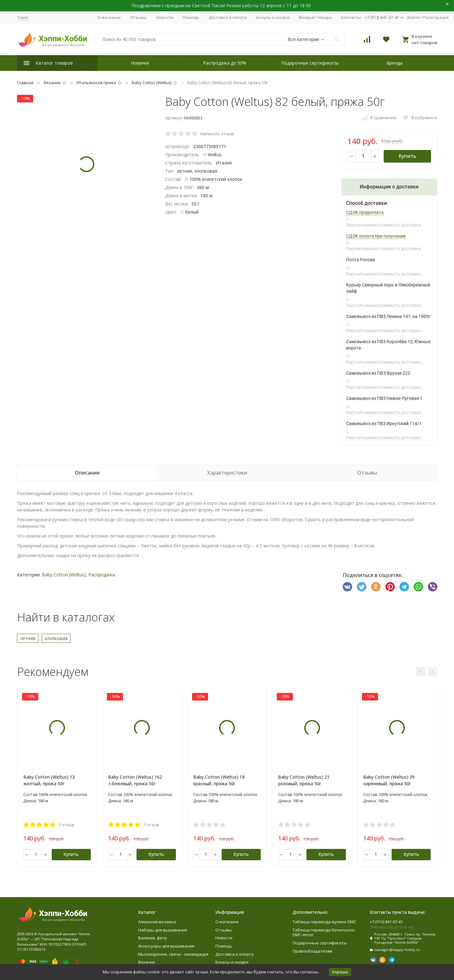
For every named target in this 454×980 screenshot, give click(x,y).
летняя (28, 638)
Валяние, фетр (153, 938)
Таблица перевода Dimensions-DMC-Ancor (324, 932)
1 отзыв (67, 825)
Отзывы (138, 17)
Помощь (191, 17)
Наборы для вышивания (163, 930)
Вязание (52, 83)
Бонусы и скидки (273, 17)
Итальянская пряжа (96, 83)
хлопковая (56, 638)
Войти (413, 17)
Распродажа (102, 575)
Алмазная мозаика (157, 922)
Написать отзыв (217, 134)
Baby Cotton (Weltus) (152, 83)
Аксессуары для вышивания (166, 946)
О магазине (109, 17)
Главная (25, 83)
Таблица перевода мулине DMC (324, 922)
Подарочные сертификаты (310, 63)
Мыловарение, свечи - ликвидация (173, 954)
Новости (165, 17)
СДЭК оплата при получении (376, 236)
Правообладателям (312, 951)
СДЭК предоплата (365, 212)
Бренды (395, 63)
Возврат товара (315, 17)
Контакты (351, 17)
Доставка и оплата (228, 17)
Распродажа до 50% (225, 63)
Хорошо (340, 972)
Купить (407, 156)
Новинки (140, 63)
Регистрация (436, 17)
